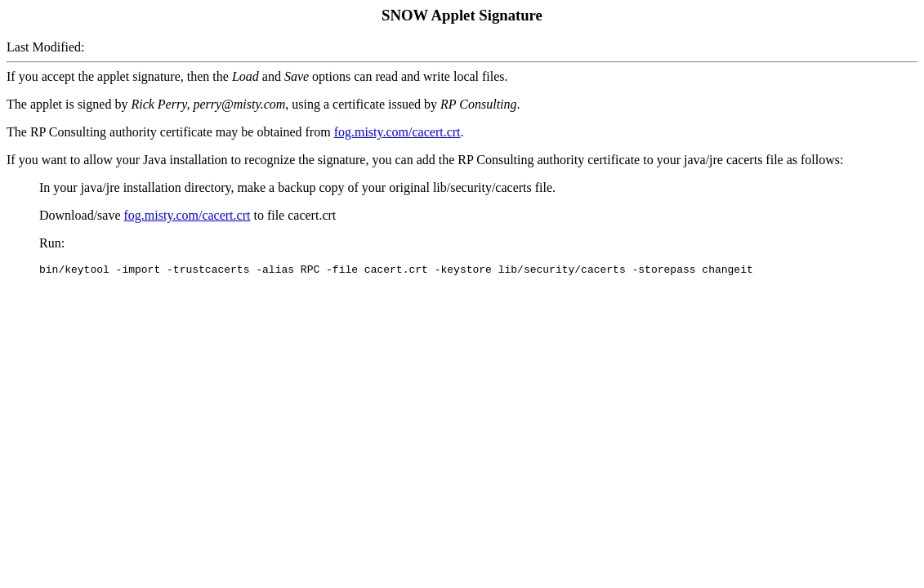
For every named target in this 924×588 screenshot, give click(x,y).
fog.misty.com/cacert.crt (397, 132)
